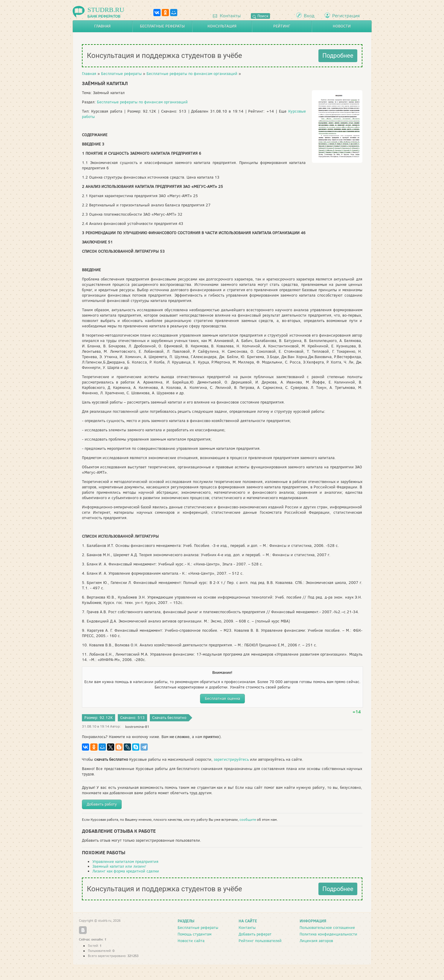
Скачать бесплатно (169, 718)
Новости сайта (191, 941)
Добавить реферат (255, 934)
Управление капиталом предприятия (125, 862)
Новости (342, 26)
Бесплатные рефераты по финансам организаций (192, 74)
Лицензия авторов (316, 941)
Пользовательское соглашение (327, 928)
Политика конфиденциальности (328, 934)
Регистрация (346, 16)
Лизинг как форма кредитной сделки (126, 871)
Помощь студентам (194, 934)
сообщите (248, 820)
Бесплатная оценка (222, 698)
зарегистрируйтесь (231, 759)
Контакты (227, 16)
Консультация (222, 26)
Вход (309, 16)
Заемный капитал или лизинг (119, 866)
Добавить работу (102, 804)
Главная (102, 26)
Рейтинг (282, 26)
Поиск (260, 16)
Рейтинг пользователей (260, 941)
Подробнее (338, 56)
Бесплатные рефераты (162, 26)
